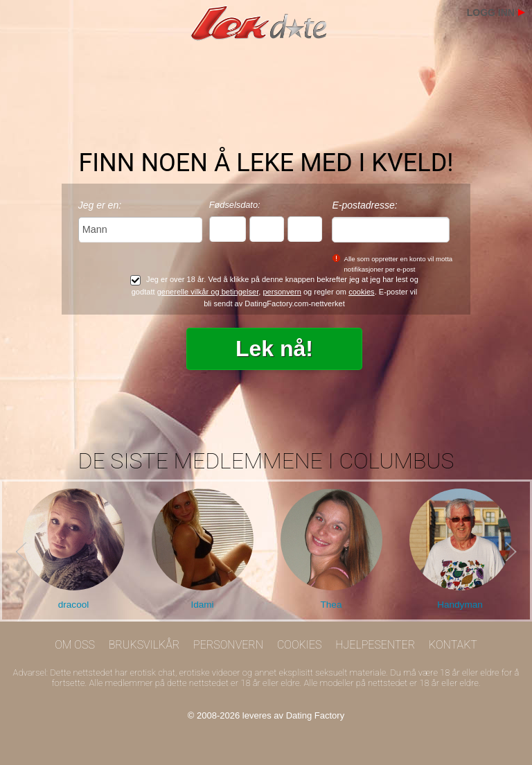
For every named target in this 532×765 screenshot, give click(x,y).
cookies (362, 292)
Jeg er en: (100, 205)
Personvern (228, 645)
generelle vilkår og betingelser (208, 292)
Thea (331, 605)
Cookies (300, 645)
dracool (74, 605)
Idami (202, 605)
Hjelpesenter (375, 645)
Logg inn (491, 12)
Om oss (75, 645)
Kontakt (453, 645)
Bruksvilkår (144, 645)
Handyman (460, 605)
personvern (282, 292)
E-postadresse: (364, 205)
